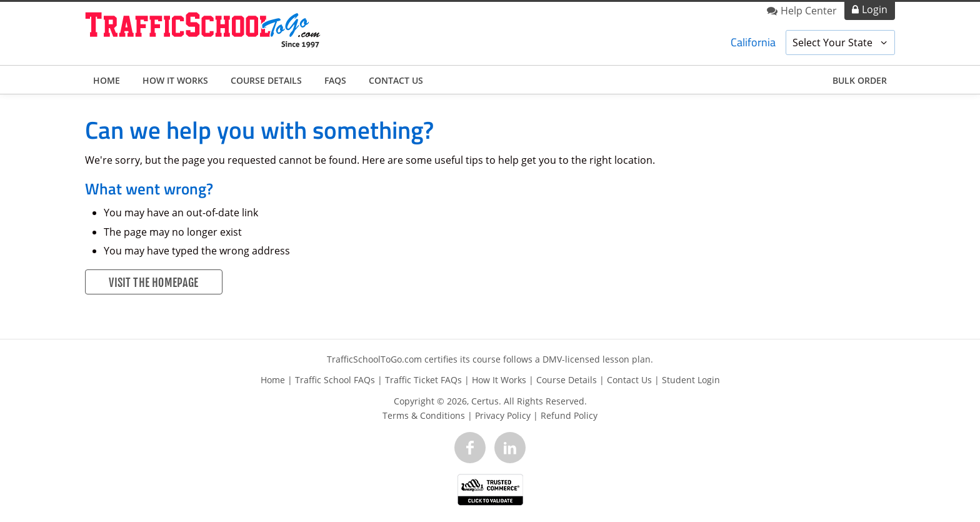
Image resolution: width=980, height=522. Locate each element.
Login (875, 9)
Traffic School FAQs (335, 380)
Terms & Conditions (424, 415)
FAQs (335, 80)
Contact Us (396, 80)
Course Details (266, 80)
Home (107, 80)
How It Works (175, 80)
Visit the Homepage (153, 283)
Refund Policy (569, 415)
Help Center (809, 11)
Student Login (691, 380)
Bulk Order (860, 80)
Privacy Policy (503, 415)
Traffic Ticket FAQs (423, 380)
